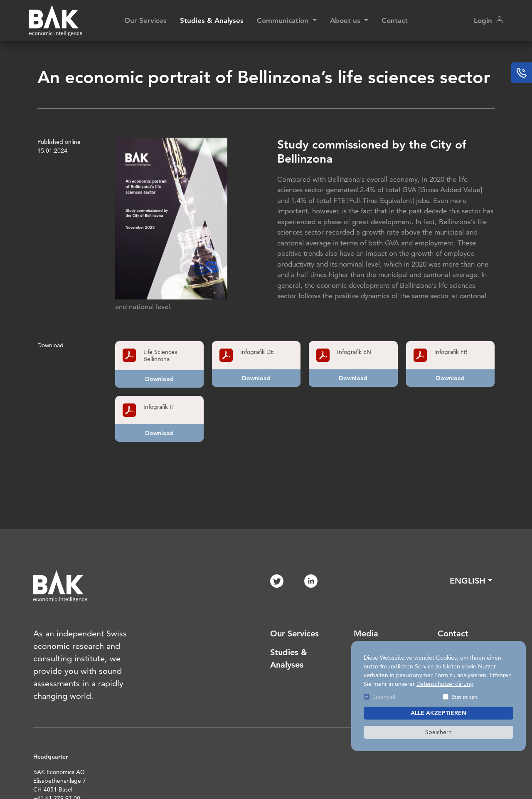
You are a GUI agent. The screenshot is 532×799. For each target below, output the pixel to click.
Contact (395, 20)
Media (366, 633)
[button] (471, 581)
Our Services (145, 20)
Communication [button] (284, 20)
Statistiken (464, 697)
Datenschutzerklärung (445, 684)
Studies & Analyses (212, 20)
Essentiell (384, 697)
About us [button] (346, 20)
